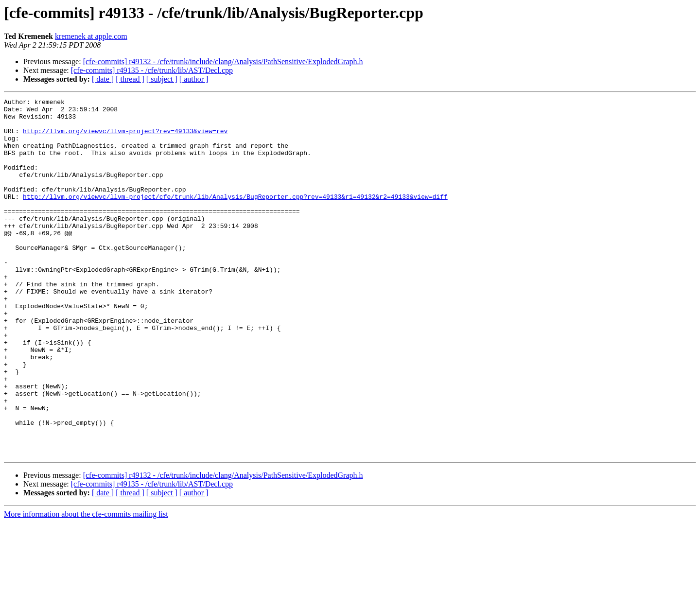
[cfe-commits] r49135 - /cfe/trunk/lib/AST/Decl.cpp (152, 70)
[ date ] (103, 79)
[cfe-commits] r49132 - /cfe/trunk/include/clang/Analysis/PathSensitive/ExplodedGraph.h (223, 61)
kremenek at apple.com (91, 36)
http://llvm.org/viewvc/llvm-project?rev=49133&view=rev (125, 138)
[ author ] (194, 79)
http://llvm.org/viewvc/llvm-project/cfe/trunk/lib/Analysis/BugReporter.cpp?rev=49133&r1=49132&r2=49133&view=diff (235, 217)
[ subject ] (162, 79)
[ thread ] (130, 79)
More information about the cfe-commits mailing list (86, 585)
